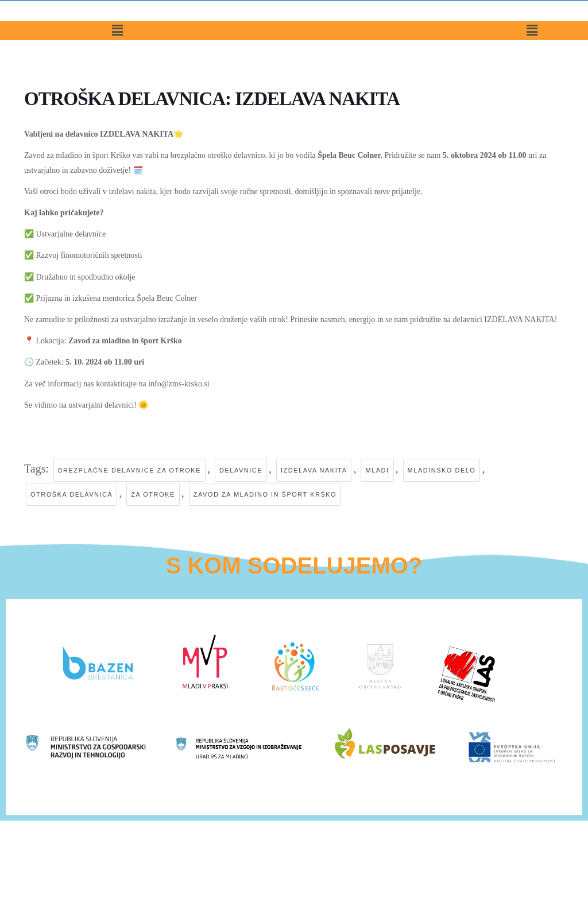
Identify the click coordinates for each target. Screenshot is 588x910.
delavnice (241, 470)
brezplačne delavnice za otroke (129, 470)
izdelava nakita (314, 470)
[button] (118, 50)
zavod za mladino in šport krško (265, 495)
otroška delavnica (71, 495)
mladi (377, 470)
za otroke (153, 495)
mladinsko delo (442, 470)
